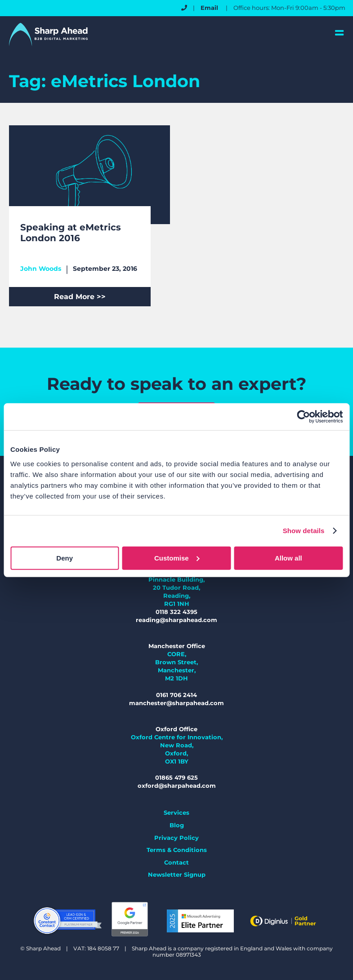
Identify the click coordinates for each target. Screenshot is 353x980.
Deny (65, 558)
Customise (177, 558)
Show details (304, 531)
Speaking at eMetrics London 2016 (71, 233)
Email (210, 8)
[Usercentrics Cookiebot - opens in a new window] (303, 417)
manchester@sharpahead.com (176, 703)
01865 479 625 (176, 777)
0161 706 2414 (176, 695)
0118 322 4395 (176, 612)
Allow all (288, 558)
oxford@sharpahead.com (177, 786)
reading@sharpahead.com (176, 620)
